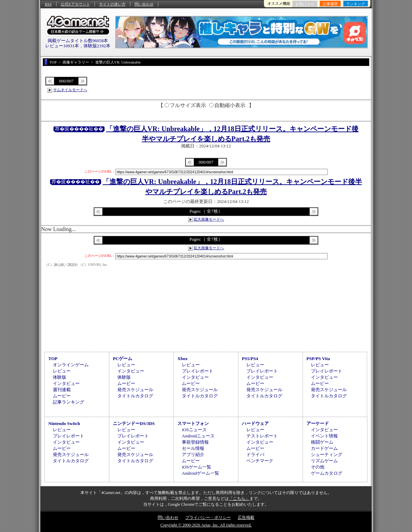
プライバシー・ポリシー (208, 518)
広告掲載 (246, 518)
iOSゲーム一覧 (197, 467)
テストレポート (262, 436)
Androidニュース (198, 436)
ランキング (356, 4)
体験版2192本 (97, 46)
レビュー (62, 371)
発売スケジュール (135, 390)
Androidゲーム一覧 (200, 473)
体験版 (60, 377)
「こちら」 (239, 499)
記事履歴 (330, 4)
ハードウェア (255, 423)
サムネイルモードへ (70, 90)
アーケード (318, 423)
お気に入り (305, 4)
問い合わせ (144, 4)
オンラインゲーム (71, 365)
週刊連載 (62, 390)
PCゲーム (122, 359)
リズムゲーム (324, 461)
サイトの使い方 (112, 4)
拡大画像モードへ (209, 219)
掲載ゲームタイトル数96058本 (78, 41)
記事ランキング (68, 402)
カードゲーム (324, 448)
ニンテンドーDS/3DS (134, 423)
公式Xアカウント (75, 4)
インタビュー (66, 383)
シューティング (327, 454)
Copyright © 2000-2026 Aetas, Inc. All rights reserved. (206, 525)
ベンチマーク (260, 461)
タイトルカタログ (135, 396)
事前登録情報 (195, 442)
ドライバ (255, 454)
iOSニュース (194, 430)
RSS (48, 4)
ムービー (62, 396)
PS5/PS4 (250, 359)
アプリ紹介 (193, 454)
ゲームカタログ (327, 473)
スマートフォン (193, 423)
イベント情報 (324, 436)
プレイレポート (198, 371)
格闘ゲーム (322, 442)
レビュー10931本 (62, 46)
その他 (318, 467)
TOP (53, 359)
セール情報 (193, 448)
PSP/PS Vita (318, 359)
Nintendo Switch (64, 423)
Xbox (183, 359)
